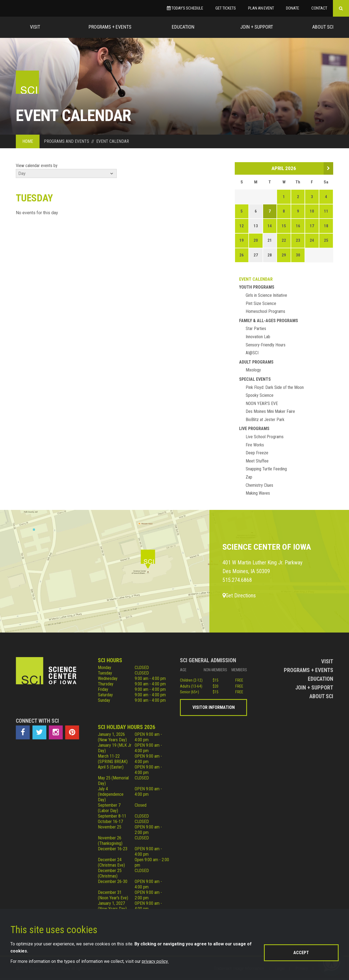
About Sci (323, 27)
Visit (35, 27)
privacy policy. (155, 961)
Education (183, 27)
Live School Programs (265, 437)
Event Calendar (256, 279)
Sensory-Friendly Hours (266, 345)
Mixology (253, 370)
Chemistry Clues (259, 485)
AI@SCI (252, 353)
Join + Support (257, 27)
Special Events (255, 379)
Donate (293, 8)
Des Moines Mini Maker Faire (270, 411)
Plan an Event (261, 8)
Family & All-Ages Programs (269, 321)
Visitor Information (214, 707)
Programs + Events (110, 27)
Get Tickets (226, 8)
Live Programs (254, 429)
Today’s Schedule (185, 8)
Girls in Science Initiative (266, 295)
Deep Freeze (257, 453)
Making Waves (258, 493)
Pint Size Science (261, 303)
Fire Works (255, 445)
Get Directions (239, 595)
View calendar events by (37, 166)
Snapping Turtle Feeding (266, 469)
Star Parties (256, 329)
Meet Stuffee (257, 461)
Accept (301, 953)
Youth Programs (257, 287)
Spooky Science (260, 395)
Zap (249, 477)
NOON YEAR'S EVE (262, 403)
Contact (319, 8)
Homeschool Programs (265, 311)
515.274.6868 (237, 580)
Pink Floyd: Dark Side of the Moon (275, 387)
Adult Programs (256, 362)
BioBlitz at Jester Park (265, 420)
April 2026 (284, 168)
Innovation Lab (258, 337)
